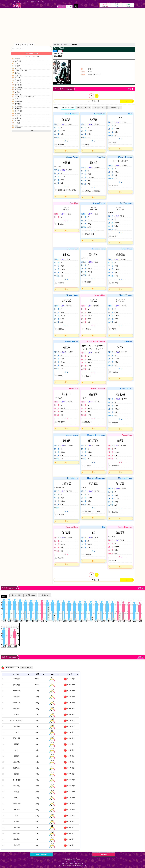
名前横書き (44, 595)
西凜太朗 (88, 282)
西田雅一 (115, 423)
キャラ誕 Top (58, 44)
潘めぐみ (61, 224)
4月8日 (90, 306)
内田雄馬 (61, 283)
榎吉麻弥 (61, 558)
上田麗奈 (88, 329)
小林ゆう (88, 376)
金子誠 (60, 376)
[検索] (13, 49)
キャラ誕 (17, 5)
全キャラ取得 (16, 595)
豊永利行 (88, 511)
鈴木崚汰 (115, 512)
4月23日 (90, 353)
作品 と (67, 44)
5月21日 (90, 402)
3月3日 (117, 216)
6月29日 (90, 538)
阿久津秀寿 (72, 190)
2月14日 (117, 165)
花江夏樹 (115, 283)
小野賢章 (88, 554)
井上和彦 (115, 186)
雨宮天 (114, 560)
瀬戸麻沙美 (116, 466)
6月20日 (63, 538)
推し (66, 151)
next (31, 131)
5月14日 (117, 352)
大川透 (87, 144)
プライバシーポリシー (72, 861)
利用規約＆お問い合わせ (72, 859)
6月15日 (117, 489)
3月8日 (63, 259)
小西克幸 (61, 329)
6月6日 (117, 445)
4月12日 (63, 352)
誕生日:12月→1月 (84, 108)
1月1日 (63, 124)
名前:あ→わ (99, 108)
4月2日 (117, 259)
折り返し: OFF (30, 595)
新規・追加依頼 (41, 854)
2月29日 (90, 214)
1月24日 (90, 124)
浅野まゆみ (62, 422)
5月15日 (63, 402)
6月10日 (90, 491)
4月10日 (117, 306)
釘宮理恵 (61, 515)
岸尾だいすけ (89, 234)
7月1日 (117, 540)
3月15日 (90, 262)
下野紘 (114, 142)
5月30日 (63, 445)
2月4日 (63, 170)
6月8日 (63, 491)
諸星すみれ (88, 422)
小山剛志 (88, 466)
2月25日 (63, 214)
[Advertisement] (72, 25)
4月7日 (63, 306)
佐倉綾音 (97, 191)
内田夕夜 (61, 144)
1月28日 (117, 122)
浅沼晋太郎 (62, 190)
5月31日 (90, 445)
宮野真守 (115, 236)
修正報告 (104, 854)
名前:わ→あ (115, 108)
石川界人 (88, 191)
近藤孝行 (115, 372)
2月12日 (90, 167)
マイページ (62, 6)
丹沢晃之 (115, 329)
